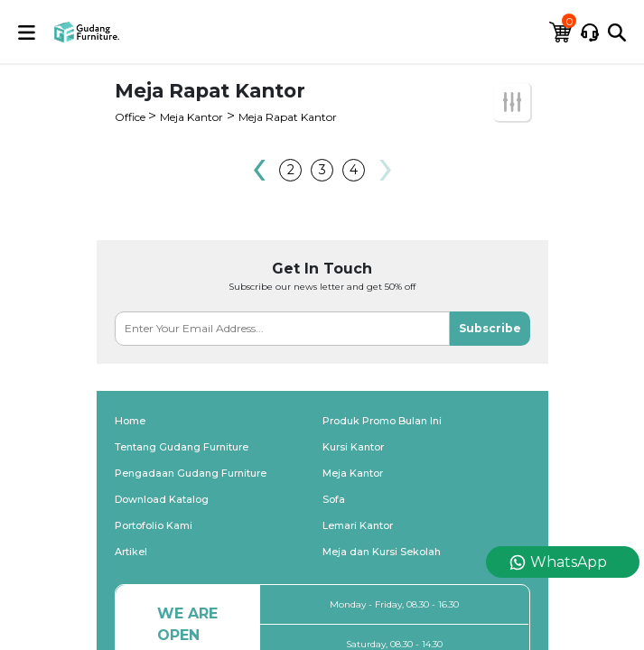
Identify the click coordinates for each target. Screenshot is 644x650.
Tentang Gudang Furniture (182, 447)
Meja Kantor (191, 117)
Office (131, 117)
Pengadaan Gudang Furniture (191, 473)
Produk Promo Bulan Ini (382, 421)
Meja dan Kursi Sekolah (382, 552)
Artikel (131, 552)
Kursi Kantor (353, 447)
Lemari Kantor (358, 525)
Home (130, 421)
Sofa (334, 499)
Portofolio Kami (154, 525)
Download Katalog (162, 499)
